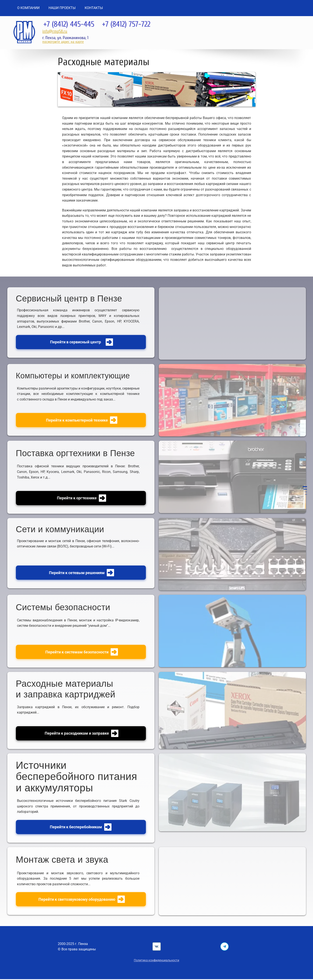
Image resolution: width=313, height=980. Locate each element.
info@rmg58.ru (55, 31)
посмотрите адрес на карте (63, 42)
